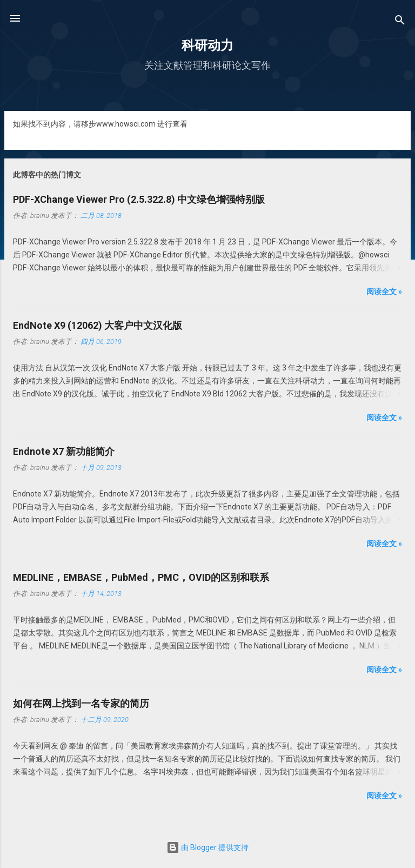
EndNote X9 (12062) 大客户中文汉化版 (98, 325)
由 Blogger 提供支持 (207, 847)
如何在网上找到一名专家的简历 (81, 703)
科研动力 (207, 45)
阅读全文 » (384, 291)
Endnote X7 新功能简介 (64, 451)
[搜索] (400, 22)
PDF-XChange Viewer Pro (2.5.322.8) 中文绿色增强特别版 (139, 199)
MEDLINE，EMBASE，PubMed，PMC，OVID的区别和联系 (141, 577)
